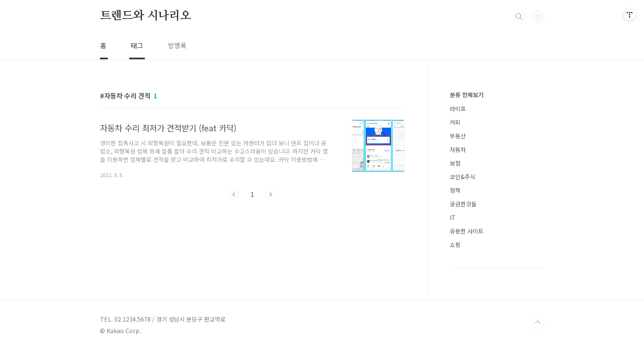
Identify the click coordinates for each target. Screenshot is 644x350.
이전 (234, 194)
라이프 (458, 109)
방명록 (177, 45)
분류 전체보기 (467, 95)
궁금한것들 (463, 204)
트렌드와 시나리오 (146, 16)
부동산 (458, 136)
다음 (270, 194)
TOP (538, 322)
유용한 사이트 (467, 231)
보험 (455, 163)
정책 (455, 190)
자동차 (458, 149)
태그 (137, 45)
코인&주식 (463, 177)
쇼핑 (455, 245)
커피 (455, 122)
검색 (519, 16)
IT (453, 217)
